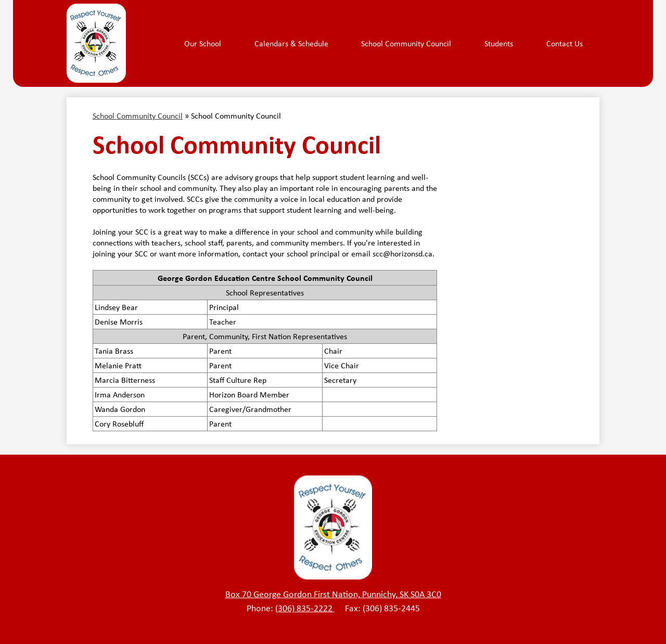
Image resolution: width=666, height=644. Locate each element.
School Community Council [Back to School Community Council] (138, 116)
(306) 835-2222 (305, 608)
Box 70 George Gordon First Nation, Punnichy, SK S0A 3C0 (333, 594)
